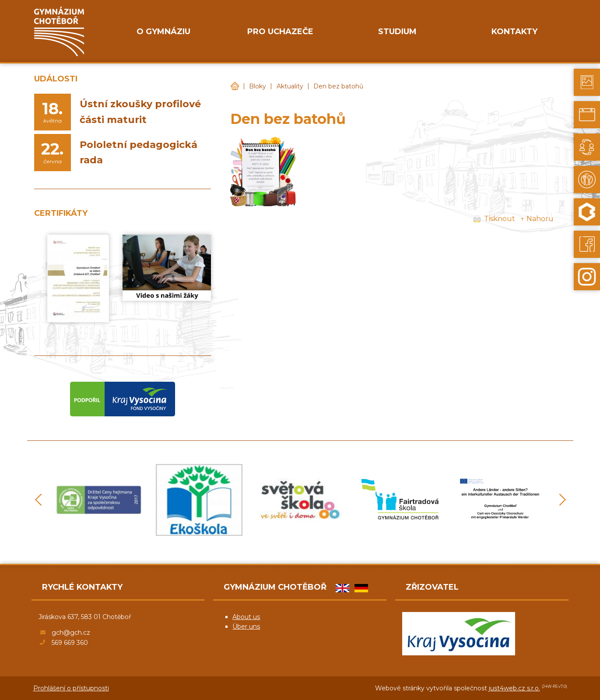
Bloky (258, 86)
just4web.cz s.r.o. (514, 688)
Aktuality (290, 86)
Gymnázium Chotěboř (235, 86)
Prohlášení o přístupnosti (71, 688)
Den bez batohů (338, 86)
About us (246, 617)
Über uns (246, 626)
